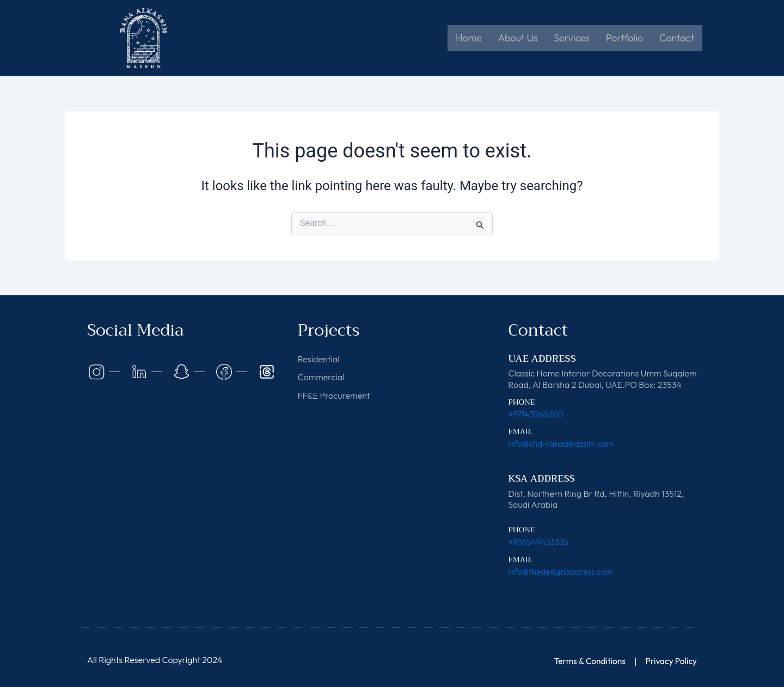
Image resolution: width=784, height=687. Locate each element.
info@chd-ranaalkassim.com (563, 443)
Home (469, 38)
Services (571, 38)
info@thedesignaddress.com (562, 571)
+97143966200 (537, 414)
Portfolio (624, 38)
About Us (518, 38)
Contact (677, 38)
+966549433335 (539, 542)
